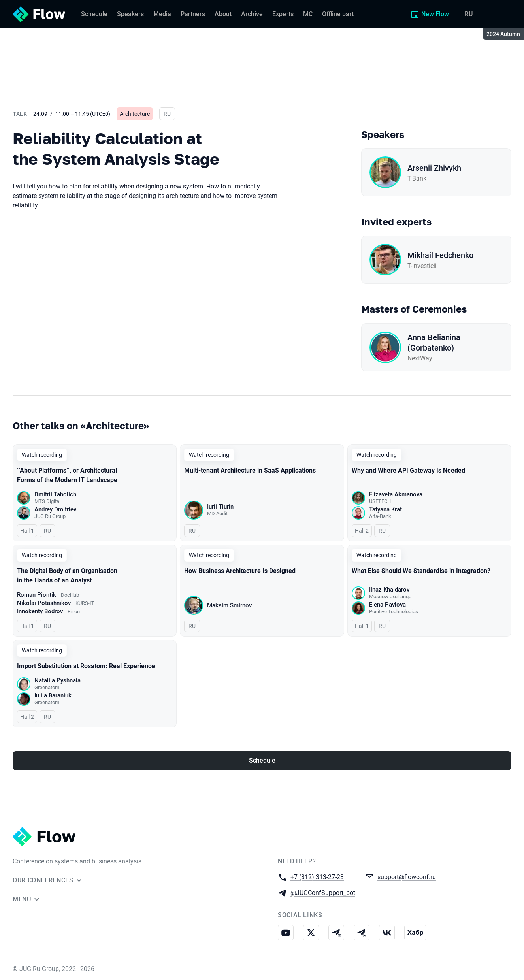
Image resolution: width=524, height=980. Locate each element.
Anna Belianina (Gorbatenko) (434, 343)
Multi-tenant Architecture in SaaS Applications (250, 470)
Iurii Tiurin (220, 507)
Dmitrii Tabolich (55, 494)
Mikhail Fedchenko (440, 255)
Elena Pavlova (387, 605)
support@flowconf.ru (407, 877)
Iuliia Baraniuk (53, 695)
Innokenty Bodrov (40, 611)
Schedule (262, 760)
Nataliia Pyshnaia (57, 680)
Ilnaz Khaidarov (389, 590)
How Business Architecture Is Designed (240, 571)
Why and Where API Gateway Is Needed (408, 470)
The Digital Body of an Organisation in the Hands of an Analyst (67, 576)
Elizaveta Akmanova (396, 494)
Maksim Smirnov (229, 605)
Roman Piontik (37, 595)
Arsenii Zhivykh (434, 168)
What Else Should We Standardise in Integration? (421, 571)
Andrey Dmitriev (55, 509)
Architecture (135, 114)
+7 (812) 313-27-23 (317, 877)
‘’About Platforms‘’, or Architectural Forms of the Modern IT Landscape (67, 475)
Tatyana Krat (385, 509)
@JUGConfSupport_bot (323, 892)
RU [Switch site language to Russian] (469, 14)
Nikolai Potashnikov (44, 603)
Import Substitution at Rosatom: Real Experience (86, 666)
